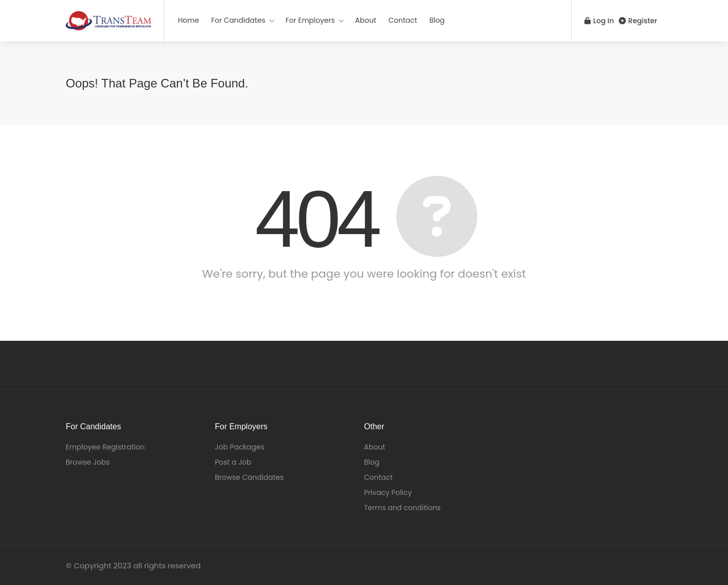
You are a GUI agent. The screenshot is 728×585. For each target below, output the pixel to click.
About (366, 20)
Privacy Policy (388, 492)
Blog (437, 20)
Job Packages (240, 447)
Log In (596, 21)
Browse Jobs (88, 462)
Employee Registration (105, 447)
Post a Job (233, 462)
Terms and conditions (402, 508)
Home (189, 20)
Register (638, 21)
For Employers (310, 20)
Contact (403, 20)
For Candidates (238, 20)
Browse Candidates (249, 477)
